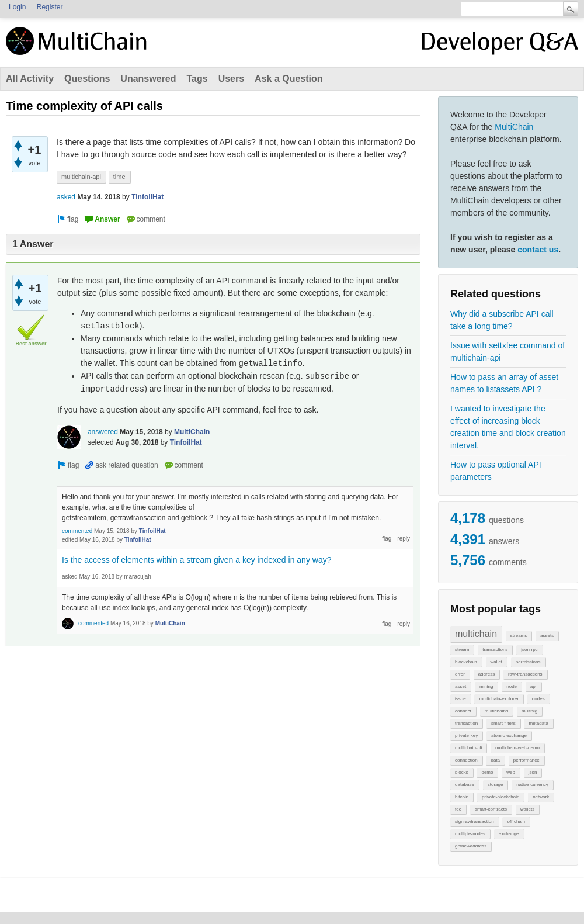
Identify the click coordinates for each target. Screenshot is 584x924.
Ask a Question (288, 79)
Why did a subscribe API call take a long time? (502, 320)
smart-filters (503, 723)
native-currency (532, 785)
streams (519, 636)
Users (231, 79)
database (465, 785)
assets (547, 636)
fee (458, 809)
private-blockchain (500, 797)
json (533, 772)
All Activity (30, 79)
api (533, 686)
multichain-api (81, 177)
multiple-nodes (470, 834)
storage (496, 785)
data (495, 760)
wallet (496, 662)
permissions (528, 662)
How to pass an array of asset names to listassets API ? (504, 383)
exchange (509, 834)
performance (526, 760)
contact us (538, 250)
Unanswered (148, 79)
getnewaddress (471, 846)
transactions (495, 650)
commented (77, 531)
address (486, 674)
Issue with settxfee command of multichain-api (507, 352)
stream (462, 650)
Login (17, 7)
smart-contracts (491, 809)
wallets (527, 809)
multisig (529, 711)
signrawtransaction (474, 821)
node (512, 686)
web (511, 772)
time (119, 177)
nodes (538, 699)
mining (486, 686)
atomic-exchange (509, 736)
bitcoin (462, 797)
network (541, 797)
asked (66, 197)
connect (463, 711)
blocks (462, 772)
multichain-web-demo (517, 748)
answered (103, 432)
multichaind (496, 711)
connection (466, 760)
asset (460, 686)
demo (487, 772)
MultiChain (514, 127)
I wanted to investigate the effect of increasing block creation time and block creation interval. (508, 427)
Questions (87, 79)
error (460, 674)
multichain (476, 634)
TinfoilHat (147, 197)
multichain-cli (468, 748)
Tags (197, 79)
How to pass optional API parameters (496, 471)
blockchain (466, 662)
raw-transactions (525, 674)
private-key (466, 736)
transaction (466, 723)
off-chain (516, 821)
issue (460, 699)
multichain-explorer (499, 699)
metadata (538, 723)
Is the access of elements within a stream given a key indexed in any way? (197, 560)
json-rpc (529, 650)
